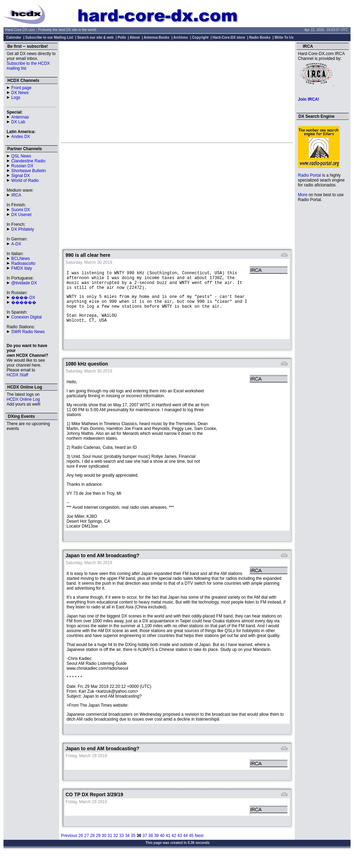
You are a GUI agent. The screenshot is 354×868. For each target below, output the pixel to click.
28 (92, 847)
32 (116, 847)
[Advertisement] (177, 92)
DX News (20, 93)
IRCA (16, 195)
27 (87, 847)
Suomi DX (21, 210)
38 (150, 847)
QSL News (21, 156)
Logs (16, 98)
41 (168, 847)
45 (191, 847)
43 (180, 847)
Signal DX (20, 176)
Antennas (20, 117)
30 (104, 847)
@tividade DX (24, 283)
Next (199, 847)
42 (174, 847)
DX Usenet (21, 215)
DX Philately (22, 229)
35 (133, 847)
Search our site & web (95, 37)
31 (110, 847)
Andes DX (21, 137)
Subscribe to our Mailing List (49, 37)
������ (24, 302)
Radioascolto (23, 263)
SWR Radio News (28, 332)
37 (145, 847)
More (303, 195)
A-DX (16, 244)
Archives (180, 37)
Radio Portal (309, 175)
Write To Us (284, 37)
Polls (122, 37)
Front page (21, 88)
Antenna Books (157, 37)
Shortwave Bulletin (28, 171)
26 (81, 847)
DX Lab (18, 122)
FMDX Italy (21, 268)
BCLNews (20, 259)
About (135, 37)
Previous (69, 847)
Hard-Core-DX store (229, 37)
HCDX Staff (17, 375)
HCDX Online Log (23, 399)
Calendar (14, 37)
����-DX (23, 298)
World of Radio (25, 180)
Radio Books (260, 37)
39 (156, 847)
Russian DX (22, 166)
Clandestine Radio (28, 161)
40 (162, 847)
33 (121, 847)
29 (98, 847)
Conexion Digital (26, 317)
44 (186, 847)
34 (127, 847)
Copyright (200, 37)
